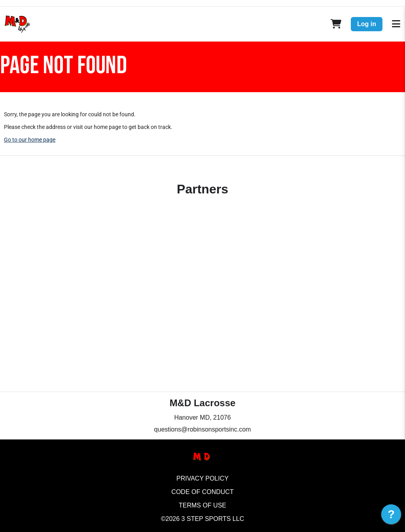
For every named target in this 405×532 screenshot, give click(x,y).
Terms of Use (202, 505)
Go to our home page (30, 140)
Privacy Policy (202, 478)
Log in (367, 24)
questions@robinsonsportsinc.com (203, 429)
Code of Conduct (202, 492)
